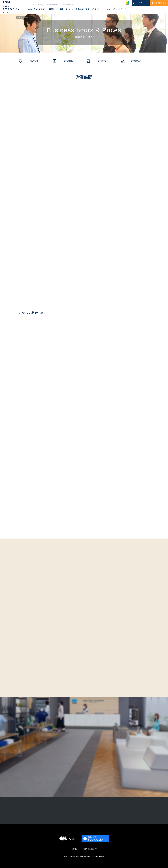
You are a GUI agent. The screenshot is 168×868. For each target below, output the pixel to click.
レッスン (106, 9)
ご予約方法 (102, 61)
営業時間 (34, 61)
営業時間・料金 (83, 9)
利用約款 (73, 849)
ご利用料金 (68, 61)
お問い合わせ (52, 5)
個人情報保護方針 (91, 849)
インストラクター (121, 9)
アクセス (32, 5)
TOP (19, 18)
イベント (96, 9)
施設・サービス (66, 9)
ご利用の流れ (136, 61)
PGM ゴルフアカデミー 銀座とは (42, 9)
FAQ (41, 5)
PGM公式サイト (67, 5)
